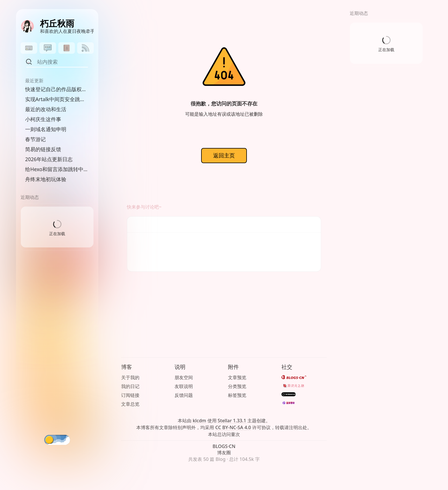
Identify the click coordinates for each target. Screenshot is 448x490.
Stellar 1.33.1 (232, 421)
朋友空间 (184, 377)
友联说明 (184, 386)
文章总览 (130, 404)
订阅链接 (130, 395)
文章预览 (237, 377)
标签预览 (237, 395)
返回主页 (224, 155)
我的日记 (130, 386)
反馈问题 (184, 395)
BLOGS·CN (224, 446)
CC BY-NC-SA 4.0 (233, 427)
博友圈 (224, 453)
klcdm (199, 421)
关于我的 (130, 377)
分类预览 (237, 386)
